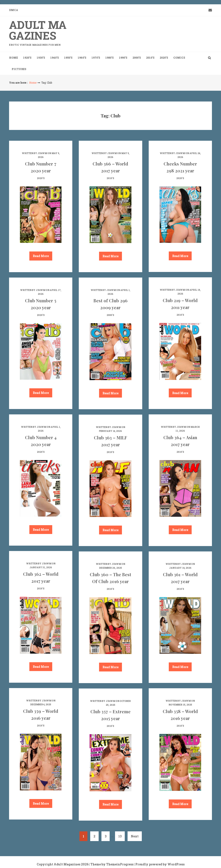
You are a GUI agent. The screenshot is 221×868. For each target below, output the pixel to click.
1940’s (55, 58)
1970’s (96, 58)
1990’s (123, 58)
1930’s (41, 58)
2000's (110, 315)
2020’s (164, 58)
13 (120, 836)
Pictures (19, 69)
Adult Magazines (41, 32)
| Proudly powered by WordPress (159, 864)
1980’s (110, 58)
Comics (179, 58)
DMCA (14, 10)
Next (135, 836)
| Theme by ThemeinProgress (111, 864)
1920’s (27, 58)
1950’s (68, 58)
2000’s (137, 58)
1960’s (82, 58)
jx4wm (42, 153)
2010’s (150, 58)
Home (13, 58)
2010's (110, 178)
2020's (41, 178)
